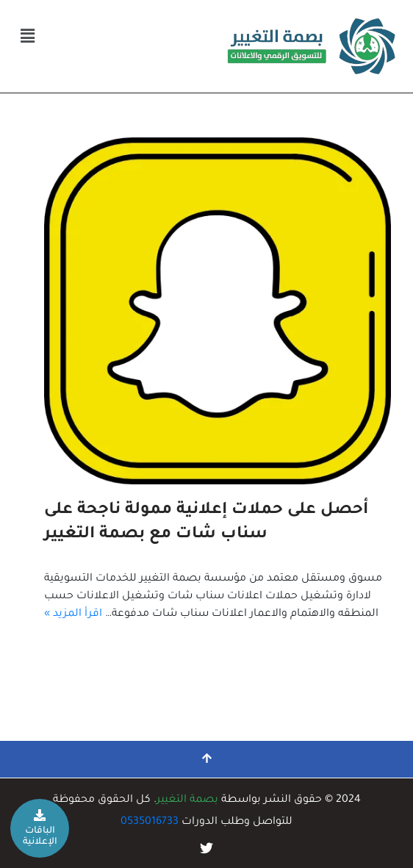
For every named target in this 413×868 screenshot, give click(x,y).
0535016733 (150, 822)
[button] (27, 37)
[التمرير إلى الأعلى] (206, 759)
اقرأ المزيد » (73, 614)
